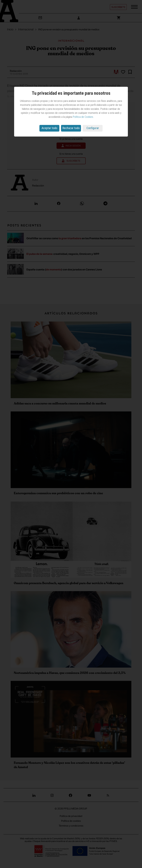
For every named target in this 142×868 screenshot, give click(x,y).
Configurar (93, 128)
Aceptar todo (49, 128)
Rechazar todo (71, 128)
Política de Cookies (83, 117)
